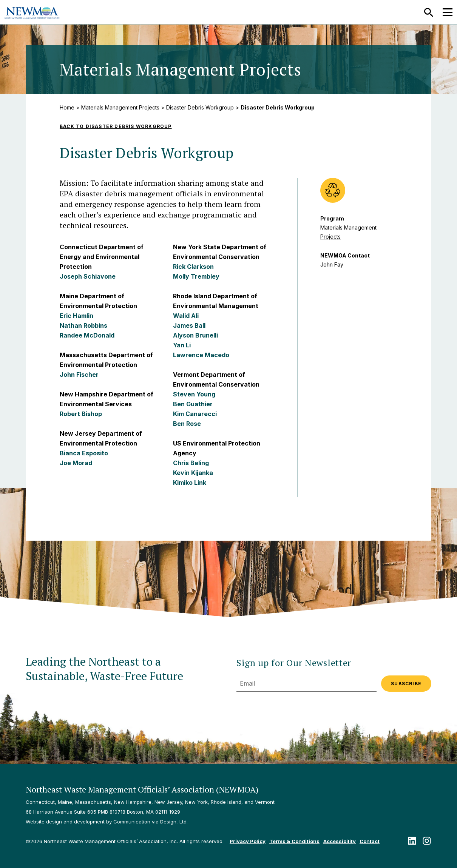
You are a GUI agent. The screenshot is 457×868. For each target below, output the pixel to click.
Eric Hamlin (76, 316)
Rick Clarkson (193, 267)
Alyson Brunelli (195, 335)
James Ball (189, 325)
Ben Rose (187, 424)
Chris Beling (191, 463)
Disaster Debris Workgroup (200, 107)
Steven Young (194, 394)
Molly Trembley (196, 276)
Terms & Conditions (294, 841)
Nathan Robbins (83, 325)
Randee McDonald (87, 335)
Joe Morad (76, 463)
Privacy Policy (248, 841)
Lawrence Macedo (201, 355)
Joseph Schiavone (88, 276)
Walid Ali (186, 316)
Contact (370, 841)
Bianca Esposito (84, 453)
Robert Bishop (81, 414)
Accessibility (340, 841)
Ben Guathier (193, 404)
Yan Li (182, 345)
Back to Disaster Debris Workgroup (116, 126)
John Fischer (79, 375)
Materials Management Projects (120, 107)
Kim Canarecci (195, 414)
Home (67, 107)
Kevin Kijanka (193, 473)
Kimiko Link (190, 483)
